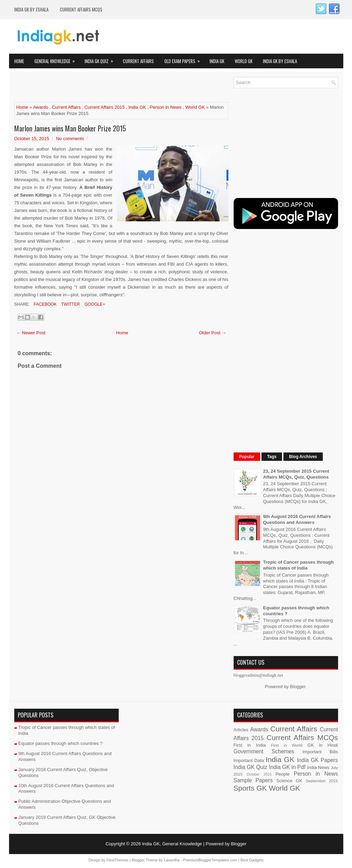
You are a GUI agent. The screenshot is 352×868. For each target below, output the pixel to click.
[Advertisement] (96, 87)
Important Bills (320, 752)
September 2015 (322, 781)
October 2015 (259, 774)
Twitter (70, 304)
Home (19, 61)
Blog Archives (303, 457)
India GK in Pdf (287, 767)
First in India (250, 745)
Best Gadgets (252, 860)
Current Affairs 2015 (105, 107)
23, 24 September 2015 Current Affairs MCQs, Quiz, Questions (296, 474)
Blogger (298, 687)
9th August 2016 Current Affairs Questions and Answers (297, 519)
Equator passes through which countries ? (61, 743)
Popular (247, 457)
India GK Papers (318, 760)
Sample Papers (253, 780)
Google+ (94, 304)
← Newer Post (31, 333)
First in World (287, 745)
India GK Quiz (101, 59)
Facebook (45, 304)
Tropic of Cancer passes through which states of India (299, 565)
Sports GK (250, 788)
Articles (241, 730)
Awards (41, 107)
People (282, 774)
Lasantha (172, 860)
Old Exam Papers (184, 59)
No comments (70, 139)
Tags (272, 457)
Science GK (290, 781)
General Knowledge (57, 59)
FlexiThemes (118, 860)
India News (318, 767)
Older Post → (212, 333)
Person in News (166, 107)
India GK (217, 61)
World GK (244, 61)
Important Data (249, 760)
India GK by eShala (31, 9)
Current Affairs (138, 61)
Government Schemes (264, 751)
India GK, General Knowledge (172, 844)
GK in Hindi (323, 745)
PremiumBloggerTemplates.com (210, 860)
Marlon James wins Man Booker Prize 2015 (70, 128)
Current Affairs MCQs (81, 9)
